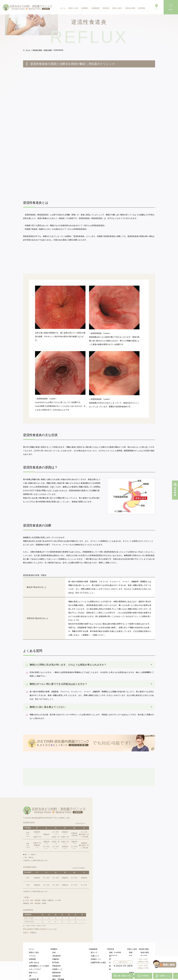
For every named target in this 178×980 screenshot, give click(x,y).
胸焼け (132, 942)
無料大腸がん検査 (116, 952)
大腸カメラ (95, 939)
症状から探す (117, 8)
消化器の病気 (130, 8)
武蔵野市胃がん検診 (98, 945)
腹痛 (131, 939)
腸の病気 (144, 942)
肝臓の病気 (145, 949)
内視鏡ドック (57, 952)
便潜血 (132, 955)
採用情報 (142, 8)
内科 (54, 935)
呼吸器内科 (57, 949)
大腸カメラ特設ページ (118, 945)
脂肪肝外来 (113, 939)
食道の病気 (145, 935)
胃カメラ (94, 935)
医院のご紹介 (74, 8)
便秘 (131, 949)
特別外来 (106, 8)
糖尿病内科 (57, 955)
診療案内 (85, 8)
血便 (131, 952)
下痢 (131, 945)
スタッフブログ (35, 952)
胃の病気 (144, 939)
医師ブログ (33, 955)
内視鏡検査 (95, 8)
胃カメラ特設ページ (117, 942)
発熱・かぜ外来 (115, 935)
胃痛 (131, 935)
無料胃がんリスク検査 (118, 949)
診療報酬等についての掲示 (39, 949)
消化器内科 (57, 939)
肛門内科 (56, 945)
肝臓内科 (56, 942)
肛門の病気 (145, 945)
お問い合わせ (34, 945)
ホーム (63, 8)
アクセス (32, 939)
